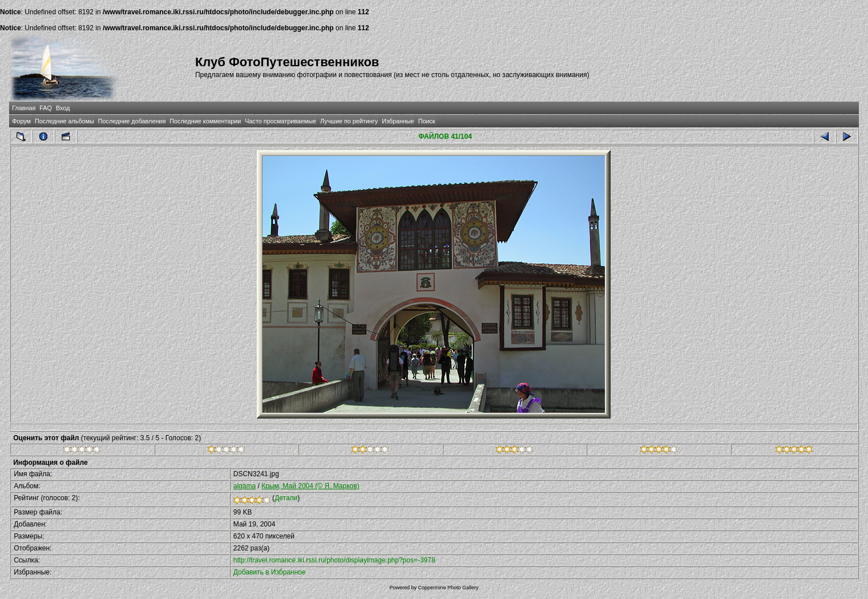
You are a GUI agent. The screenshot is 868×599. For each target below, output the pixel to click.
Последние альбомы (64, 121)
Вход (63, 108)
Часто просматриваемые (280, 121)
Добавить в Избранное (270, 572)
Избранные (398, 121)
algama (245, 486)
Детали (286, 498)
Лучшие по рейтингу (349, 121)
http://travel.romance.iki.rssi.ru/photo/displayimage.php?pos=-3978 (334, 560)
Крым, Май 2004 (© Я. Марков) (310, 486)
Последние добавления (132, 121)
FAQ (46, 108)
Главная (24, 108)
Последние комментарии (205, 121)
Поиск (427, 121)
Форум (21, 121)
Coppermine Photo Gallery (448, 588)
